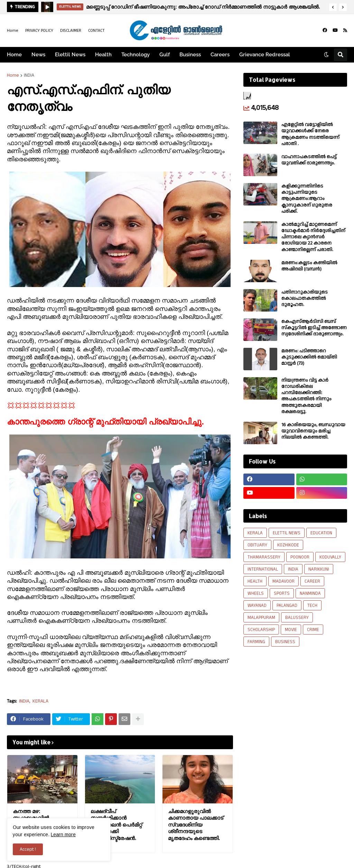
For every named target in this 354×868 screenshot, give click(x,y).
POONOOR (300, 557)
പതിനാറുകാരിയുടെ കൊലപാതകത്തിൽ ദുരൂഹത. (305, 299)
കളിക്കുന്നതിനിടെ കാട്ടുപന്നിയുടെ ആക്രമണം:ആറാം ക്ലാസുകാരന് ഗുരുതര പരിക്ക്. (307, 199)
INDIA (29, 75)
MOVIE (291, 630)
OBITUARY (257, 545)
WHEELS (256, 593)
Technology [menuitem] (136, 55)
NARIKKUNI (319, 569)
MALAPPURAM (261, 618)
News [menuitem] (38, 55)
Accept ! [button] (28, 849)
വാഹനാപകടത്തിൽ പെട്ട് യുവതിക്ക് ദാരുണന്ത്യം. (309, 160)
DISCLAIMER (71, 31)
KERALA (40, 701)
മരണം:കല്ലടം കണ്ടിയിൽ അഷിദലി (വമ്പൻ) (309, 266)
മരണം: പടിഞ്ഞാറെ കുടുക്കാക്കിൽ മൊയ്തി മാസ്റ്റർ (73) (309, 357)
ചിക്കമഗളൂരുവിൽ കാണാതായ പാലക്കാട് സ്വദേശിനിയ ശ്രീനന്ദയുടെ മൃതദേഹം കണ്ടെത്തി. (196, 825)
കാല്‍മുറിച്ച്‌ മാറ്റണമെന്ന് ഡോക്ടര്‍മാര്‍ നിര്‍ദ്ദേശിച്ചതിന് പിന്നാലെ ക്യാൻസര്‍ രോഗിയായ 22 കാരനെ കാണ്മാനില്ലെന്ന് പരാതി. (313, 237)
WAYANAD (257, 605)
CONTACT (96, 31)
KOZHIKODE (288, 545)
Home (13, 31)
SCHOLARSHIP (261, 630)
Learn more (63, 834)
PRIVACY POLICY (39, 31)
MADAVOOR (283, 581)
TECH (312, 605)
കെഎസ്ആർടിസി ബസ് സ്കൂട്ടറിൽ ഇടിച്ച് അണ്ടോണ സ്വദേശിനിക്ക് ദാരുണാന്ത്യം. (314, 328)
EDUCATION (321, 533)
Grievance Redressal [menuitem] (265, 55)
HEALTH (255, 581)
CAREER (312, 581)
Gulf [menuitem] (165, 55)
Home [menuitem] (14, 55)
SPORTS (282, 593)
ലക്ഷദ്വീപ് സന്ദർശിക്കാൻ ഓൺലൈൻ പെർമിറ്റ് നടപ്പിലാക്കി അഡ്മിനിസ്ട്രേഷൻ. (116, 825)
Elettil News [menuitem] (70, 55)
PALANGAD (287, 605)
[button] (333, 7)
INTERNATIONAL (263, 569)
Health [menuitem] (103, 55)
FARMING (256, 642)
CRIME (313, 630)
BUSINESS (285, 642)
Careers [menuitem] (220, 55)
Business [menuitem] (190, 55)
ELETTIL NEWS (287, 533)
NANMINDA (310, 593)
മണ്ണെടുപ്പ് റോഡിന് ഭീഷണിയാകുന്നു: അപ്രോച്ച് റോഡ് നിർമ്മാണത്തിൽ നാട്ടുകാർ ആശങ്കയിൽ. (203, 7)
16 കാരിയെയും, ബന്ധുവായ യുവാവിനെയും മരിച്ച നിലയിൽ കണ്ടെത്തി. (313, 431)
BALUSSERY (297, 618)
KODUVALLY (330, 557)
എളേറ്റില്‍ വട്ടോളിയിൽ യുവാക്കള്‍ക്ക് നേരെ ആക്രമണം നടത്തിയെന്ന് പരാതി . (310, 134)
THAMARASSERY (264, 557)
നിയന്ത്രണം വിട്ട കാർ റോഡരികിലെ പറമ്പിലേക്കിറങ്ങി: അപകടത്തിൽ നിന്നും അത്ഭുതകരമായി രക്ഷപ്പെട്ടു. (306, 396)
